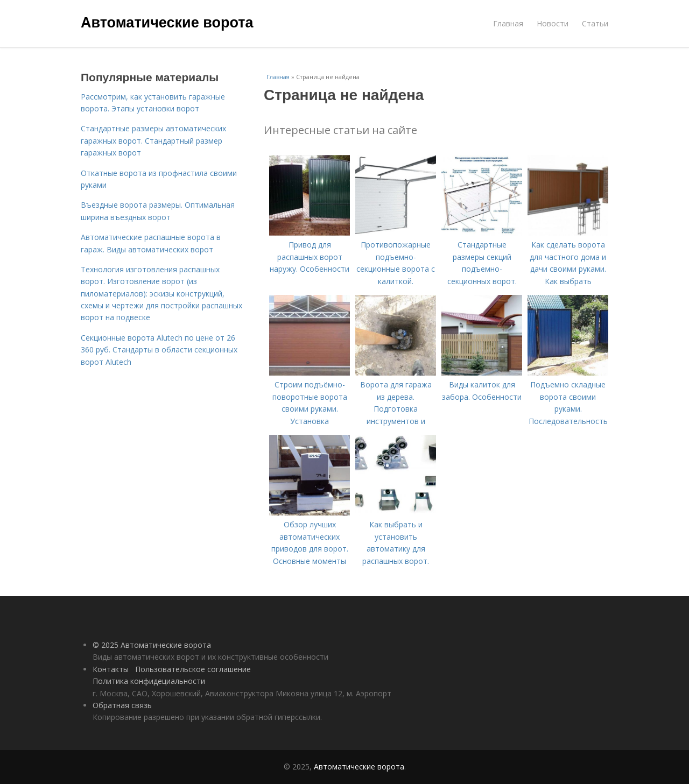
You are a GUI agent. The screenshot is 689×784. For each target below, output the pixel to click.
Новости (553, 23)
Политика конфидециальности (149, 681)
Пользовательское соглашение (193, 669)
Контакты (111, 669)
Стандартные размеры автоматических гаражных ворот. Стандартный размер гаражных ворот (153, 140)
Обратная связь (122, 705)
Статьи (595, 23)
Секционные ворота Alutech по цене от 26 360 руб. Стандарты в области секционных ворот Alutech (159, 350)
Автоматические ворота (167, 23)
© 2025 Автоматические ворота (152, 645)
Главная (508, 23)
